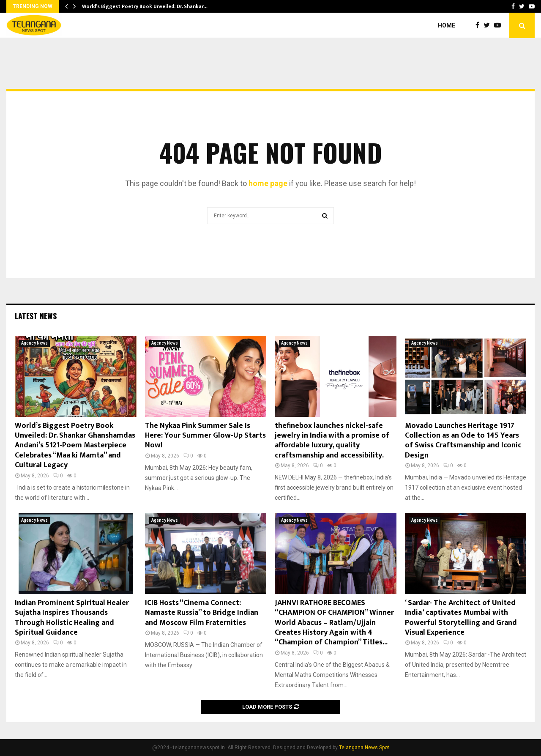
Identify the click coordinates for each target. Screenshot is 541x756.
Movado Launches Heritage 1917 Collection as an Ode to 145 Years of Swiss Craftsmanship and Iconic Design (463, 441)
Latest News (36, 316)
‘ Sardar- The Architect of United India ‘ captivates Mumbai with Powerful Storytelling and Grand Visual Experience (461, 618)
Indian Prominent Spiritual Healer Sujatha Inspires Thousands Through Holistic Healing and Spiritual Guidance (72, 618)
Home (447, 25)
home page (268, 183)
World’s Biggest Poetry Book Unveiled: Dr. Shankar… (145, 6)
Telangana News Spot (364, 748)
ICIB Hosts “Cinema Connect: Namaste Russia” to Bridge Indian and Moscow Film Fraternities (202, 613)
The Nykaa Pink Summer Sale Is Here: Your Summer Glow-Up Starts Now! (205, 436)
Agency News (34, 343)
